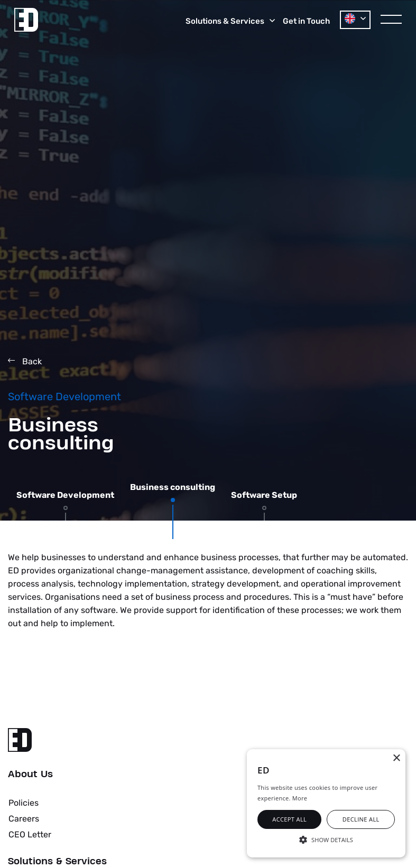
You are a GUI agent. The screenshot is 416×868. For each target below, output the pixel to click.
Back (25, 361)
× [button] (396, 758)
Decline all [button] (361, 819)
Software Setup (264, 495)
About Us (30, 775)
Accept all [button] (289, 819)
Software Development (65, 495)
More (300, 798)
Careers (24, 819)
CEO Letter (30, 834)
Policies (24, 803)
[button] (326, 839)
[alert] (326, 803)
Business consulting (173, 487)
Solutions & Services (57, 862)
